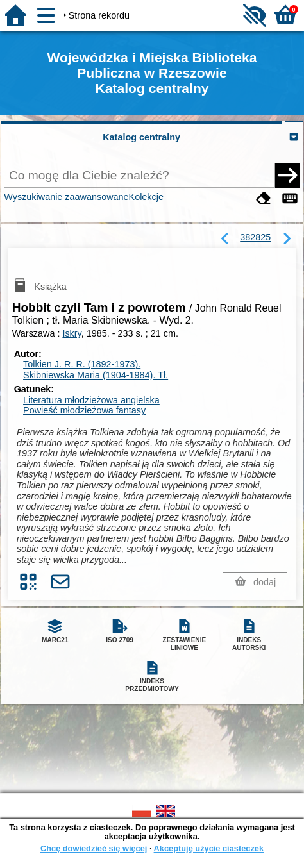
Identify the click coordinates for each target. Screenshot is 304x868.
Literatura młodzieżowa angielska (91, 400)
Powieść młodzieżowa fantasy (84, 410)
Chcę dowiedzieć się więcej (94, 848)
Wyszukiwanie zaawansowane (66, 197)
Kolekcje (146, 197)
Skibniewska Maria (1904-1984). (96, 375)
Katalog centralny (141, 137)
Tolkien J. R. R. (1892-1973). (82, 364)
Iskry (72, 333)
